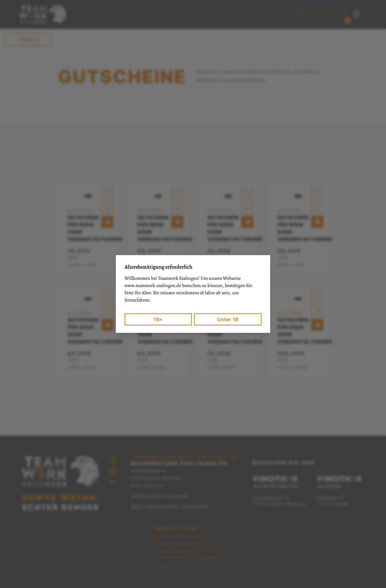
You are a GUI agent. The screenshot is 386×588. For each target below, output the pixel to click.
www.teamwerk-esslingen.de (153, 286)
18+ (158, 319)
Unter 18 (228, 319)
